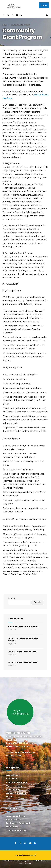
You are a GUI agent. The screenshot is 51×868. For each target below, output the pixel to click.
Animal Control (13, 775)
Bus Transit (12, 779)
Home (4, 25)
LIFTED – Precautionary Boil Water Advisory (23, 640)
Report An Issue (14, 820)
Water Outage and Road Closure (23, 652)
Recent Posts (15, 619)
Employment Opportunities (19, 823)
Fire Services (12, 827)
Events (9, 797)
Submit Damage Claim (17, 830)
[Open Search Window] (47, 15)
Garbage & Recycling (16, 793)
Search (11, 598)
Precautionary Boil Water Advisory (23, 626)
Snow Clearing (13, 790)
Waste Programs (14, 786)
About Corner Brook (16, 816)
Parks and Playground (16, 782)
